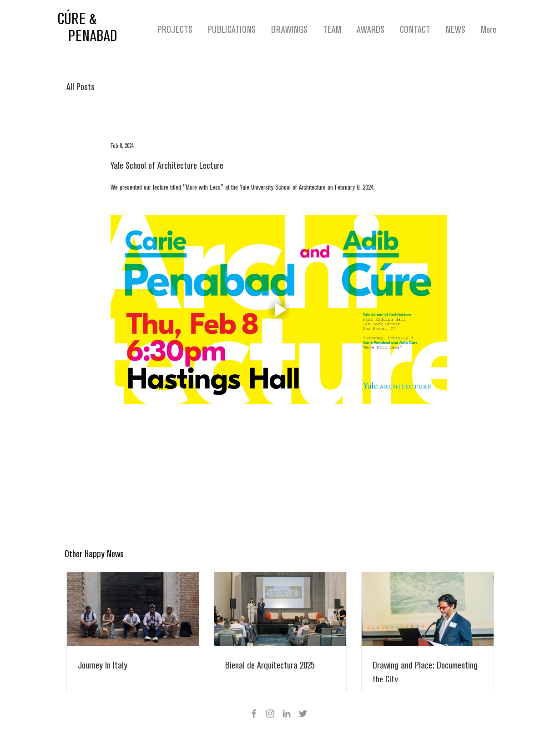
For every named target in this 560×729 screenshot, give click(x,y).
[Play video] (279, 310)
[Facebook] (254, 714)
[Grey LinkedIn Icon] (287, 714)
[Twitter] (303, 714)
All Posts (81, 87)
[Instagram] (270, 714)
